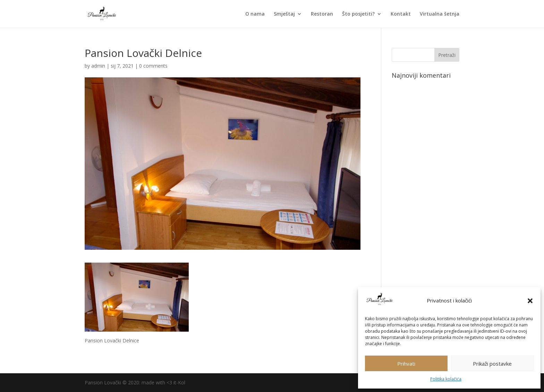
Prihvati (406, 364)
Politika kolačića (446, 379)
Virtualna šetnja (440, 14)
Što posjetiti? (358, 14)
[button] (530, 301)
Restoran (322, 14)
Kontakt (401, 14)
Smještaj (284, 14)
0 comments (153, 66)
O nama (255, 14)
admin (98, 66)
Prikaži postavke (492, 364)
